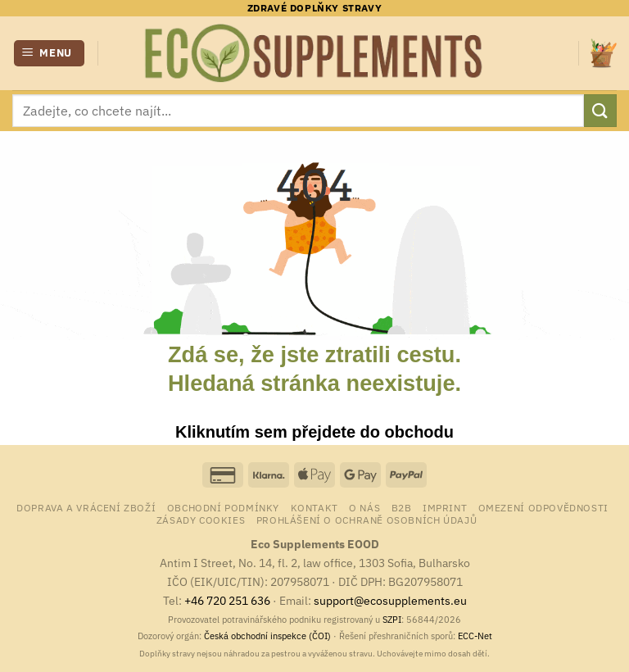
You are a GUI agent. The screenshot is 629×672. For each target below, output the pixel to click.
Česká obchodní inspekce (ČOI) (267, 636)
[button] (50, 54)
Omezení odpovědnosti (543, 507)
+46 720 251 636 (227, 600)
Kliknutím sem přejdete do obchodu (314, 432)
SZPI (392, 620)
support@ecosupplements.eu (390, 600)
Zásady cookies (201, 520)
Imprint (445, 507)
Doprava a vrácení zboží (86, 507)
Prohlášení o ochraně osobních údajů (367, 520)
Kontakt (314, 507)
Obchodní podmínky (223, 507)
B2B (402, 507)
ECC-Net (475, 636)
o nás (364, 507)
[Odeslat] (600, 110)
